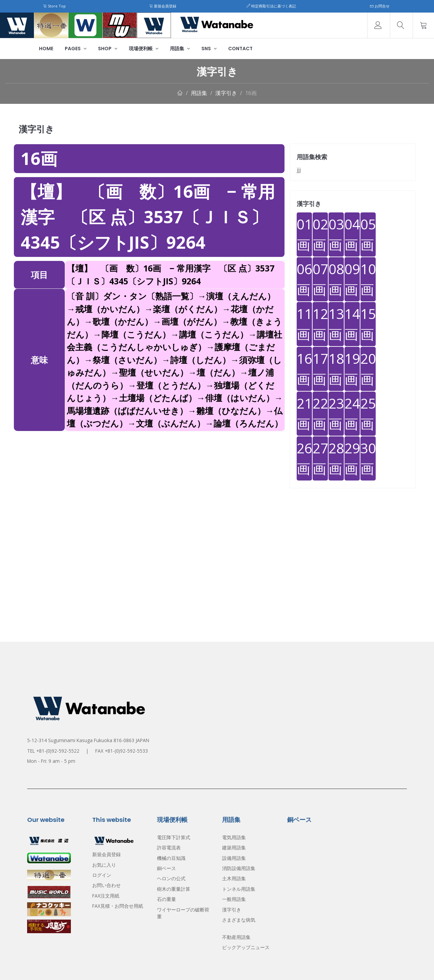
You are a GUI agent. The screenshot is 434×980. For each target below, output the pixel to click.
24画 (352, 413)
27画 (320, 458)
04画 (352, 234)
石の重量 (166, 899)
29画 (352, 458)
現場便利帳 (144, 49)
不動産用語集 (236, 937)
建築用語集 (234, 847)
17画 (320, 369)
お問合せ (380, 6)
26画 (304, 458)
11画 (304, 324)
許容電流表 (169, 847)
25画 (368, 413)
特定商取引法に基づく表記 (271, 6)
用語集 (180, 49)
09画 (352, 279)
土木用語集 (234, 878)
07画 (320, 279)
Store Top (54, 6)
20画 (368, 369)
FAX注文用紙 (106, 896)
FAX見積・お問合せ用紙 (118, 906)
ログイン (102, 875)
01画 (304, 234)
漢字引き (226, 93)
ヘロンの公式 (171, 878)
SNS (209, 49)
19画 (352, 369)
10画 (368, 279)
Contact (240, 49)
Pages (76, 49)
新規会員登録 (163, 6)
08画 (336, 279)
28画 (336, 458)
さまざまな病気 (239, 920)
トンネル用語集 (239, 889)
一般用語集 (234, 899)
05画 (368, 234)
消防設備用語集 (239, 868)
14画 (352, 324)
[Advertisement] (149, 479)
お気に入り (104, 865)
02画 (320, 234)
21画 (304, 413)
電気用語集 (234, 837)
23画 (336, 413)
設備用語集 (234, 858)
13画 (336, 324)
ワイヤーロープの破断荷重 (183, 913)
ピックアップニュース (246, 947)
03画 (336, 234)
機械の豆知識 (171, 858)
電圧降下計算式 (174, 837)
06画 (304, 279)
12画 (320, 324)
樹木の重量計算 (174, 889)
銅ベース (166, 868)
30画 (368, 458)
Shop (108, 49)
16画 (251, 93)
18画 (336, 369)
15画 (368, 324)
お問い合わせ (106, 885)
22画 (320, 413)
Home (46, 49)
